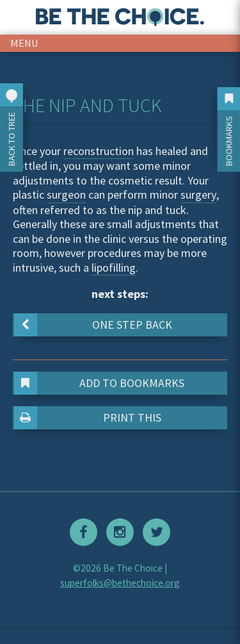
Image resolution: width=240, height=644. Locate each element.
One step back (93, 325)
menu (24, 43)
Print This (88, 418)
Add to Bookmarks (100, 383)
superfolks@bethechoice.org (120, 583)
